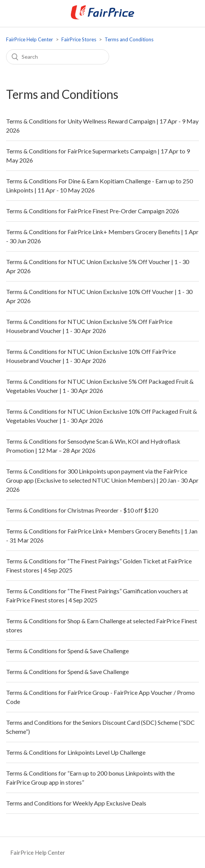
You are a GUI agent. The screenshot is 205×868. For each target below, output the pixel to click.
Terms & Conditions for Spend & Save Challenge (67, 651)
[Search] (58, 57)
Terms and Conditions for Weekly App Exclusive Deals (76, 803)
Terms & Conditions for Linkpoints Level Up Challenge (76, 752)
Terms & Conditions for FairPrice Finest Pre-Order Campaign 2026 (93, 211)
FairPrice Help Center (30, 39)
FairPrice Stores (79, 39)
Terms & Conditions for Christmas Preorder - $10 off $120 (82, 510)
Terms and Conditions (129, 39)
